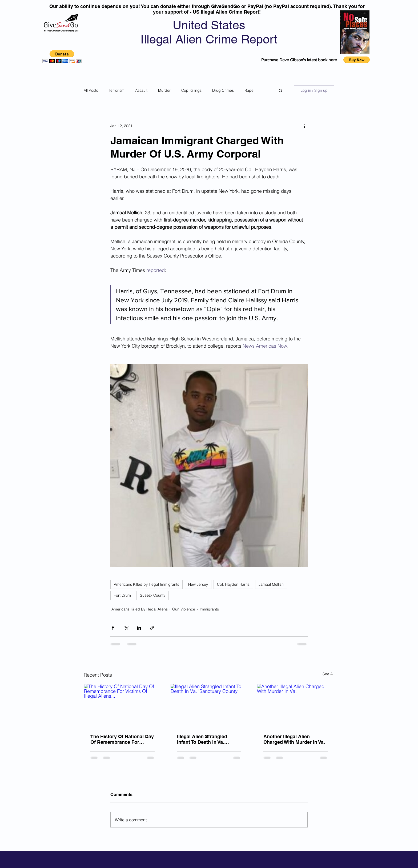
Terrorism (117, 90)
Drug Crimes (223, 90)
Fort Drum (122, 595)
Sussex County (153, 595)
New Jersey (198, 584)
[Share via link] (152, 628)
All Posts (91, 90)
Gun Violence (184, 609)
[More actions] (304, 126)
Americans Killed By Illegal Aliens (140, 609)
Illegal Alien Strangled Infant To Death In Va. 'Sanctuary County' (202, 739)
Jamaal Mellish (271, 584)
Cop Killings (191, 90)
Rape (249, 90)
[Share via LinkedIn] (139, 628)
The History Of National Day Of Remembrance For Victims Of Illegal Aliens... (122, 739)
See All (328, 674)
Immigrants (209, 609)
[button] (62, 57)
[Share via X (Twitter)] (126, 628)
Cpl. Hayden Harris (233, 584)
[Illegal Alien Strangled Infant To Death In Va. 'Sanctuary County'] (209, 706)
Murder (164, 90)
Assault (141, 90)
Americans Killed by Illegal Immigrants (146, 584)
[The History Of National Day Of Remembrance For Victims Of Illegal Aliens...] (122, 706)
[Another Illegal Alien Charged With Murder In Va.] (296, 706)
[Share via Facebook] (113, 628)
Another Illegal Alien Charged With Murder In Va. (294, 739)
